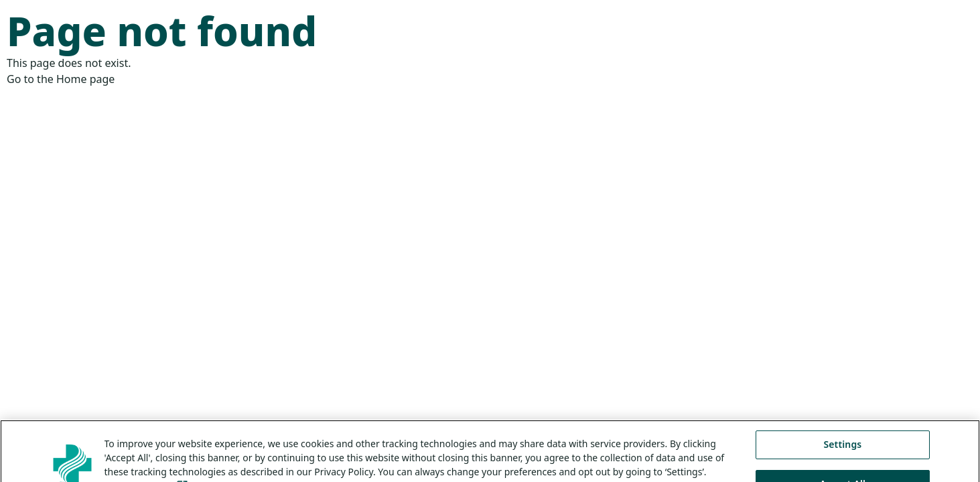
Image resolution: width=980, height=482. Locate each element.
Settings (842, 452)
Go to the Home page (61, 79)
